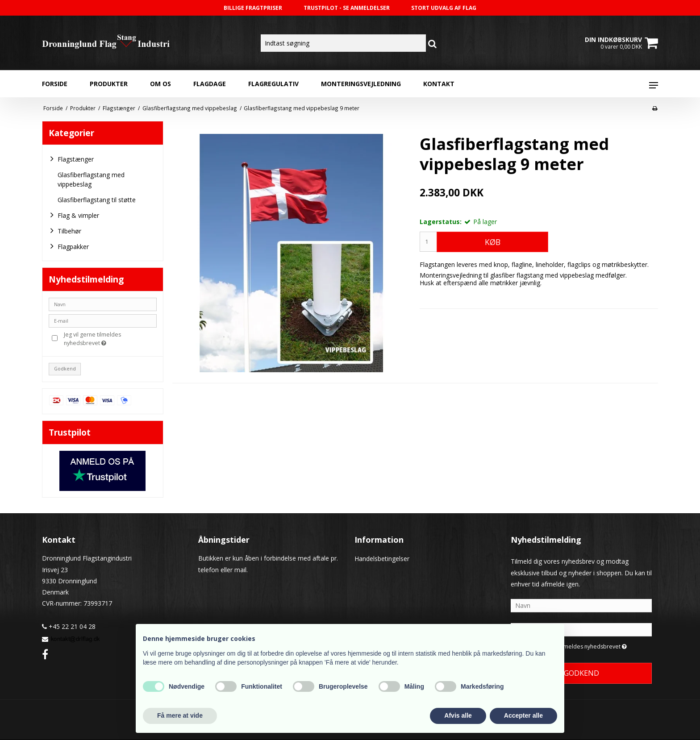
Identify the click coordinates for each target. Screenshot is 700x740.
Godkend (65, 369)
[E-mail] (581, 629)
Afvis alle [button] (458, 715)
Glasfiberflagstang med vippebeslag (91, 179)
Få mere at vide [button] (180, 715)
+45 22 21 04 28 (69, 626)
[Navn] (581, 605)
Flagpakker (69, 246)
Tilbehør (65, 231)
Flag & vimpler (74, 215)
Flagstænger (71, 159)
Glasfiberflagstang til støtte (97, 200)
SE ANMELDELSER (366, 8)
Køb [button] (493, 242)
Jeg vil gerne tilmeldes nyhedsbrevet (110, 339)
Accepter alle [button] (523, 715)
